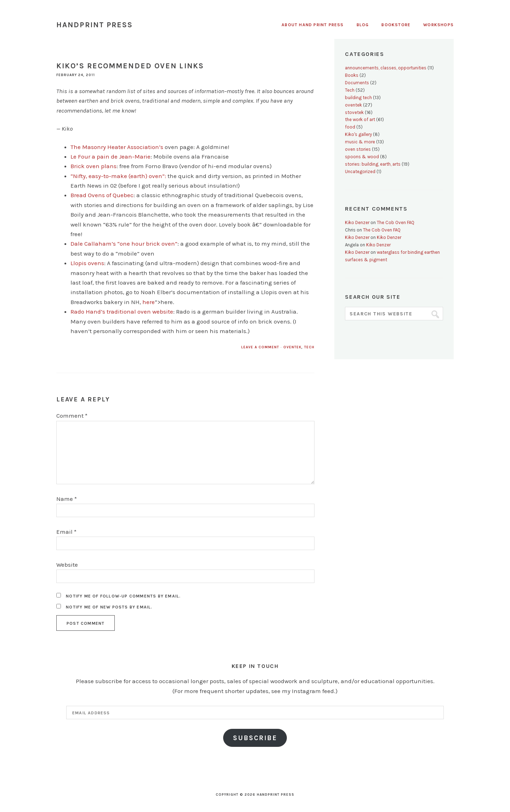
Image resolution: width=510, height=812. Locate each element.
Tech (309, 347)
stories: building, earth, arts (373, 164)
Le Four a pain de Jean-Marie (110, 156)
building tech (358, 98)
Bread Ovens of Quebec (102, 195)
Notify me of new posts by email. (109, 607)
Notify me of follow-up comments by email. (123, 596)
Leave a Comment (260, 347)
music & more (360, 142)
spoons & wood (362, 157)
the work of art (360, 119)
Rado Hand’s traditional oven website (122, 311)
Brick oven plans (93, 166)
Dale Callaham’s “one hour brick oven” (124, 244)
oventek (292, 347)
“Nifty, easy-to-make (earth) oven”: (118, 176)
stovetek (354, 112)
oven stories (358, 149)
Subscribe (255, 738)
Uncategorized (360, 171)
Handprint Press (95, 25)
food (350, 127)
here (149, 302)
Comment (72, 416)
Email (66, 532)
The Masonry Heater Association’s (117, 147)
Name (67, 499)
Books (352, 75)
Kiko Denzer (357, 222)
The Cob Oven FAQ (396, 222)
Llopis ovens (87, 263)
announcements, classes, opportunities (386, 68)
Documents (357, 83)
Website (67, 565)
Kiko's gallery (358, 134)
